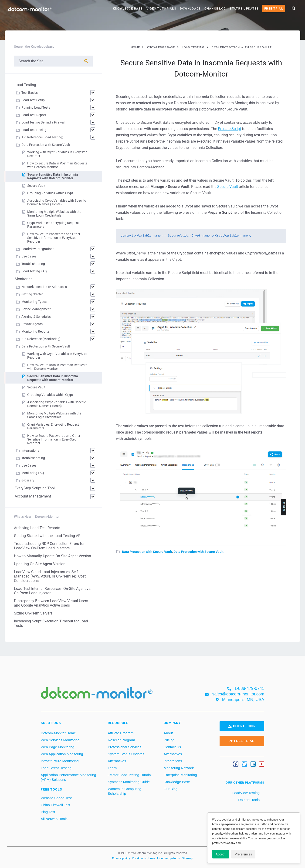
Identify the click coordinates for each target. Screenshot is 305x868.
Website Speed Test (56, 798)
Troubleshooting (33, 264)
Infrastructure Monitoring (60, 761)
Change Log (215, 8)
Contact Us (172, 747)
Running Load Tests (36, 107)
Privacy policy (121, 858)
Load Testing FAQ (34, 271)
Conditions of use (144, 858)
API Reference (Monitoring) (41, 339)
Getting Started (32, 294)
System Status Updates (126, 754)
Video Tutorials (161, 8)
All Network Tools (54, 819)
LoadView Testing (246, 793)
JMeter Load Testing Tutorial (130, 775)
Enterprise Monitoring (180, 775)
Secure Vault (228, 187)
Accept (221, 854)
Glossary (28, 480)
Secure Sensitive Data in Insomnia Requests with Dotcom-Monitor (53, 176)
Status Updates (244, 8)
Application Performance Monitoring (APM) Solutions (68, 777)
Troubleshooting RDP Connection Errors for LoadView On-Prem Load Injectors (49, 546)
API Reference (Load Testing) (42, 137)
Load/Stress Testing (56, 768)
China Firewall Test (55, 805)
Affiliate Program (121, 733)
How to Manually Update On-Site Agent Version (53, 556)
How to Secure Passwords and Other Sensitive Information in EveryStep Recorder (54, 238)
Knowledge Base (128, 8)
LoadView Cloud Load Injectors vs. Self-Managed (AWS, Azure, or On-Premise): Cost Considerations (50, 576)
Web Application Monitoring (62, 754)
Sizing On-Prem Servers (33, 613)
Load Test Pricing (34, 130)
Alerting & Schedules (36, 317)
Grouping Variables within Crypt (50, 193)
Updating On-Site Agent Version (40, 564)
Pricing (169, 740)
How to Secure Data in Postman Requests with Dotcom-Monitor (57, 165)
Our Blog (171, 789)
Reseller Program (121, 740)
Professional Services (125, 747)
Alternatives (117, 761)
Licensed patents (169, 858)
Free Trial (274, 8)
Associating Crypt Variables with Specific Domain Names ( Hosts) (57, 202)
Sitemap (188, 858)
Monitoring (24, 279)
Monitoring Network (179, 768)
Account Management (33, 496)
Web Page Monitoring (58, 747)
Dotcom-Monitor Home (58, 733)
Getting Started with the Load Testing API (48, 536)
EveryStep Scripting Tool (35, 488)
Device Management (36, 309)
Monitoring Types (34, 302)
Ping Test (48, 812)
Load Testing (25, 85)
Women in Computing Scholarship (125, 791)
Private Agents (32, 324)
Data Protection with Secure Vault (147, 552)
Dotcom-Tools (248, 800)
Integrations (30, 451)
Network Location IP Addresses (44, 287)
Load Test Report (34, 115)
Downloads (190, 8)
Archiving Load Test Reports (37, 528)
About (168, 733)
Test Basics (30, 93)
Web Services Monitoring (60, 740)
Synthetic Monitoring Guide (129, 782)
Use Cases (29, 256)
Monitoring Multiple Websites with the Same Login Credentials (54, 214)
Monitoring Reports (35, 331)
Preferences (243, 854)
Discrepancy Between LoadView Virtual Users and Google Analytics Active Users (51, 603)
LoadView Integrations (38, 249)
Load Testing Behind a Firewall (43, 122)
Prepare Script (229, 129)
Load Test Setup (33, 100)
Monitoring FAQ (33, 473)
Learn (112, 768)
